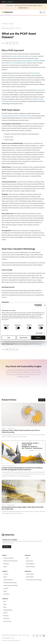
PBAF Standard (37, 344)
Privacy (28, 635)
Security (24, 635)
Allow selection (23, 338)
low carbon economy (16, 56)
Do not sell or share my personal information (11, 640)
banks (26, 56)
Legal (20, 635)
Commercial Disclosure (6, 638)
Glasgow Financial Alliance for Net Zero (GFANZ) (31, 61)
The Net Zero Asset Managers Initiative (15, 63)
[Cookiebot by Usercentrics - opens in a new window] (36, 305)
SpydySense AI (10, 2)
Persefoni (4, 2)
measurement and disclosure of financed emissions (17, 116)
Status (13, 638)
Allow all (38, 338)
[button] (24, 8)
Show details (39, 333)
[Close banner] (45, 305)
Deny (9, 338)
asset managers (33, 56)
